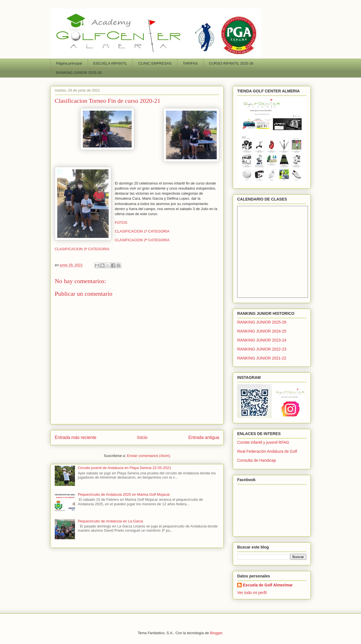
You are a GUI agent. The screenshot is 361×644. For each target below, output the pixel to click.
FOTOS (121, 223)
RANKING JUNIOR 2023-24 (262, 340)
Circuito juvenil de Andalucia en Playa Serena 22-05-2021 (124, 468)
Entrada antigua (204, 437)
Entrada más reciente (76, 437)
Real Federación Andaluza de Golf (267, 451)
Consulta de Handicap (257, 460)
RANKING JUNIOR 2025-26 (79, 73)
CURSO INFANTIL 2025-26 (231, 63)
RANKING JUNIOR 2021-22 (262, 358)
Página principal (69, 63)
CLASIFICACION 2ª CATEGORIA (142, 240)
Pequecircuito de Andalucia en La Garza (110, 521)
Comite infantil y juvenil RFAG (263, 442)
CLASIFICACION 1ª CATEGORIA (142, 231)
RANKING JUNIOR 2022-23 (262, 349)
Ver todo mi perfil (252, 593)
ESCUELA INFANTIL (110, 63)
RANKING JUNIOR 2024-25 (262, 331)
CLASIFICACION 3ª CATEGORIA (82, 249)
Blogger (216, 633)
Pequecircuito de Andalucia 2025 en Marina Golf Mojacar (124, 494)
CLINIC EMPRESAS (155, 63)
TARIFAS (190, 63)
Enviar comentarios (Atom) (148, 456)
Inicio (142, 437)
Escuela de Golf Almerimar (268, 585)
